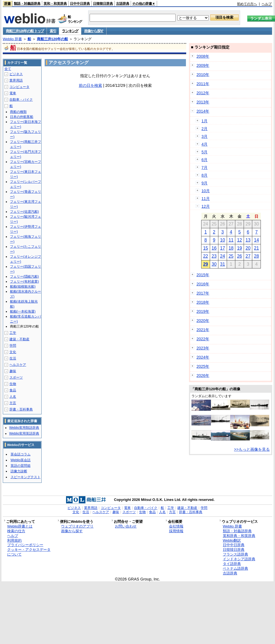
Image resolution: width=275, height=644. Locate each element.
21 (256, 248)
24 (223, 256)
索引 (53, 31)
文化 (13, 352)
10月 (206, 191)
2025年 (203, 366)
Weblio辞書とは (20, 526)
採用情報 (176, 531)
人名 (13, 397)
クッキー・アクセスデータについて (29, 552)
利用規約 (14, 540)
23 (214, 256)
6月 (205, 160)
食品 (13, 390)
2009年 (203, 65)
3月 (205, 136)
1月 (205, 121)
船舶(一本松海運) (23, 311)
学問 (13, 346)
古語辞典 (123, 4)
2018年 (203, 302)
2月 (205, 129)
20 (248, 248)
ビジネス (16, 74)
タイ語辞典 (232, 564)
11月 (206, 199)
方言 (13, 403)
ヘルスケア (18, 365)
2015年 (203, 275)
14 (256, 240)
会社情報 (176, 526)
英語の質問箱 (21, 466)
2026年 (203, 376)
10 (223, 240)
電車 (13, 93)
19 (239, 248)
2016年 (203, 284)
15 (206, 248)
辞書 (7, 4)
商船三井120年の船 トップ (25, 31)
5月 (205, 152)
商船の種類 (18, 112)
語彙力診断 (19, 471)
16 (214, 248)
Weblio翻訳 (232, 540)
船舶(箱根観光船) (23, 286)
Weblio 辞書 (12, 39)
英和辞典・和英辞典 (239, 536)
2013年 (203, 102)
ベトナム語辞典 (235, 568)
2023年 (203, 348)
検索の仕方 (16, 531)
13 (248, 240)
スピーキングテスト (26, 477)
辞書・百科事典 (21, 409)
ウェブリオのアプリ (77, 526)
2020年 (203, 321)
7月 (205, 168)
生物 (13, 384)
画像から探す (94, 31)
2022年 (203, 339)
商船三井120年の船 (53, 39)
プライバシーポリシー (25, 545)
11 (231, 240)
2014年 (203, 111)
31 (223, 264)
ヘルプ (267, 4)
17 (223, 248)
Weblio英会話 (21, 460)
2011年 (203, 84)
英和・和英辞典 (55, 4)
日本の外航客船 (22, 117)
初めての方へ (247, 4)
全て (8, 69)
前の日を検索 (90, 85)
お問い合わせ (126, 526)
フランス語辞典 (235, 554)
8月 (205, 175)
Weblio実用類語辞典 (24, 428)
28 (256, 256)
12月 (206, 206)
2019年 (203, 311)
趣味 (13, 371)
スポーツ (16, 377)
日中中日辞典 (80, 4)
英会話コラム (21, 454)
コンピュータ (19, 87)
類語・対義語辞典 (27, 4)
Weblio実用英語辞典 (24, 433)
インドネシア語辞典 (239, 559)
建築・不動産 (19, 339)
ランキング (70, 31)
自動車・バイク (21, 100)
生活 (13, 358)
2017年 (203, 293)
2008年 (203, 56)
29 (206, 264)
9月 (205, 183)
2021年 (203, 330)
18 (231, 248)
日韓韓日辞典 (103, 4)
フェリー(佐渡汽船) (24, 212)
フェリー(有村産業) (24, 282)
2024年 (203, 357)
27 (248, 256)
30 (214, 264)
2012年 (203, 93)
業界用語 (16, 80)
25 (231, 256)
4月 (205, 144)
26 (239, 256)
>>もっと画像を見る (252, 449)
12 (239, 240)
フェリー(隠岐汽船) (24, 277)
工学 (13, 333)
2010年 (203, 75)
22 (206, 256)
